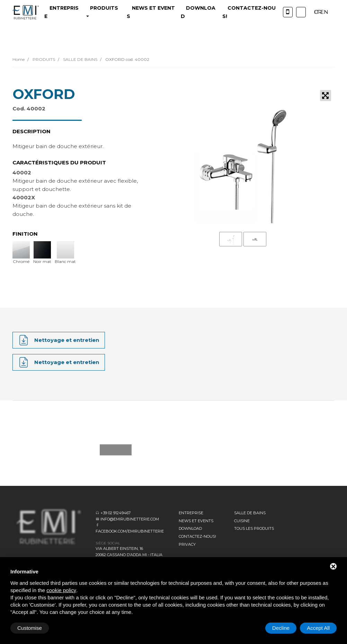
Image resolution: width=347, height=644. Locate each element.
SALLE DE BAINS (80, 59)
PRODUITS (43, 59)
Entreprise (191, 513)
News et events (196, 521)
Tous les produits (254, 528)
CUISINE (242, 521)
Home (19, 59)
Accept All (318, 628)
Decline (281, 628)
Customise (30, 628)
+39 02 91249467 (115, 513)
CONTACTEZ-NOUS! (197, 536)
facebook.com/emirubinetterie (130, 531)
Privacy (187, 544)
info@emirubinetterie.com (130, 519)
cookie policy (61, 590)
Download (190, 528)
